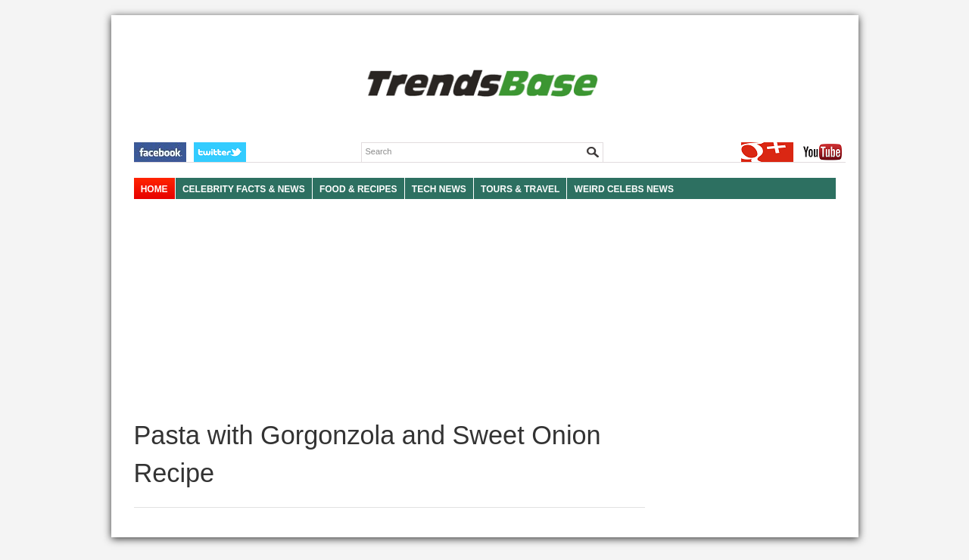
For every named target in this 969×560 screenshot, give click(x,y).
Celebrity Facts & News (244, 189)
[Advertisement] (389, 310)
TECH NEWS (439, 189)
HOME (154, 189)
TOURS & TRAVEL (520, 189)
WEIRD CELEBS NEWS (624, 189)
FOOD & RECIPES (358, 189)
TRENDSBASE (480, 84)
